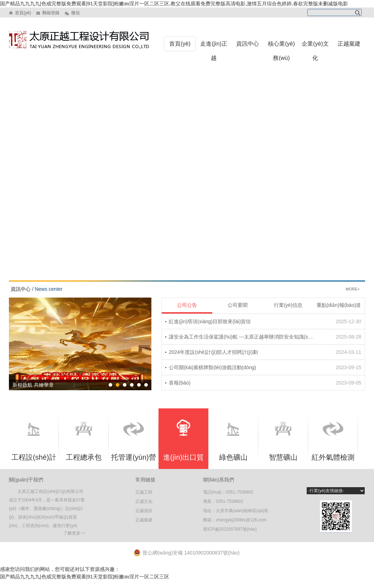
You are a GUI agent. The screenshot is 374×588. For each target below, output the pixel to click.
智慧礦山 (283, 441)
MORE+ (353, 289)
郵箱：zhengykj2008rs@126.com (235, 520)
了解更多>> (74, 533)
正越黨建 (349, 44)
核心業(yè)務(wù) (281, 51)
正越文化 (144, 501)
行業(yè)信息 (288, 305)
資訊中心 (248, 44)
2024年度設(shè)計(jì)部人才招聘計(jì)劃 (213, 352)
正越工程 (144, 492)
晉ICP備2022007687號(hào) (230, 529)
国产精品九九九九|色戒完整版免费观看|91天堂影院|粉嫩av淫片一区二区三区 (85, 577)
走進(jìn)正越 (214, 51)
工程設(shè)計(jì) (34, 446)
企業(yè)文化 (315, 51)
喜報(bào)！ (180, 383)
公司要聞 (238, 305)
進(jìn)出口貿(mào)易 (183, 444)
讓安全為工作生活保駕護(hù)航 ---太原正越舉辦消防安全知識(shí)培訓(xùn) (242, 337)
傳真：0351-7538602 (223, 501)
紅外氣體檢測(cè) (333, 445)
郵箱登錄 (50, 13)
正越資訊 (144, 511)
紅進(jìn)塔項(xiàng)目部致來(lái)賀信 (210, 321)
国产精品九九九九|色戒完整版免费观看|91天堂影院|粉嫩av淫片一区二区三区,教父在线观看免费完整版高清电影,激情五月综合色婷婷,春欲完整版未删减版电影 (174, 4)
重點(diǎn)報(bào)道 (339, 305)
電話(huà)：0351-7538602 (228, 492)
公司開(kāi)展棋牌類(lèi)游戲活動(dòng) (212, 367)
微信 (75, 13)
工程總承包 (84, 441)
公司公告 (187, 305)
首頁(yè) (22, 13)
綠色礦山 (233, 442)
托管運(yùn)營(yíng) (134, 445)
